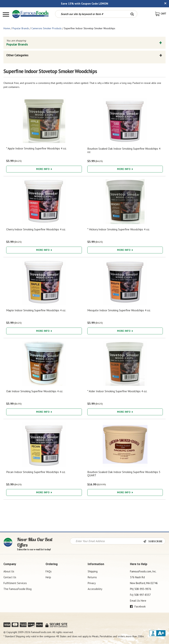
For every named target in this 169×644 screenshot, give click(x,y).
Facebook (138, 606)
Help (48, 577)
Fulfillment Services (15, 583)
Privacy (92, 583)
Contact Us (10, 577)
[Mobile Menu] (6, 15)
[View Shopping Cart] (161, 14)
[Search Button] (132, 14)
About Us (9, 571)
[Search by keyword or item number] (91, 14)
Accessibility (95, 589)
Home (7, 28)
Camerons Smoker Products (46, 28)
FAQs (49, 571)
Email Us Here (138, 601)
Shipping (93, 571)
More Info (44, 169)
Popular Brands (21, 28)
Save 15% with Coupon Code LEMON (84, 3)
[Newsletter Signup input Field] (107, 541)
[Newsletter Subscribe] (154, 541)
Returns (92, 577)
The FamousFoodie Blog (18, 589)
